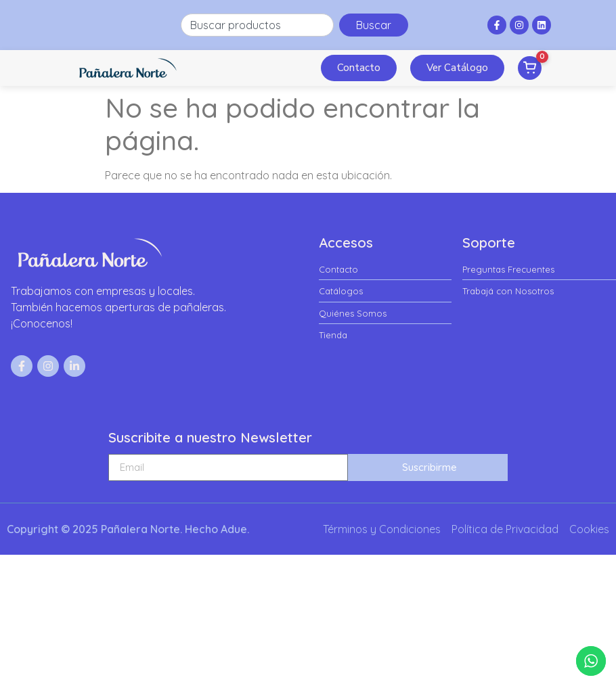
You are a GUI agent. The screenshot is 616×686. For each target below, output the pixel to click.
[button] (303, 68)
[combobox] (257, 25)
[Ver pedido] (530, 68)
